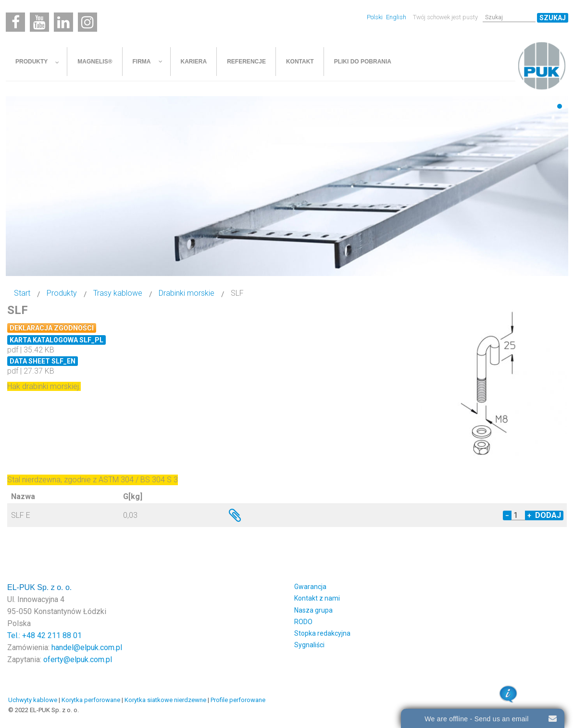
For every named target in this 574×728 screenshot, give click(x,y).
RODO (303, 622)
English (396, 17)
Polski (375, 17)
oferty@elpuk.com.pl (78, 659)
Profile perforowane (238, 700)
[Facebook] (15, 22)
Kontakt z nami (317, 598)
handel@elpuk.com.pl (87, 647)
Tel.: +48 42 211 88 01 (44, 635)
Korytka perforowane (91, 700)
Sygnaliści (309, 645)
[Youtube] (39, 22)
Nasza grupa (313, 610)
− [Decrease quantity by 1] (507, 515)
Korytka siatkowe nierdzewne (165, 700)
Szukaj (553, 18)
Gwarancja (310, 587)
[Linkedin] (63, 22)
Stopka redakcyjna (322, 633)
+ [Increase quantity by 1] (529, 515)
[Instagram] (87, 22)
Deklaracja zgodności (52, 328)
